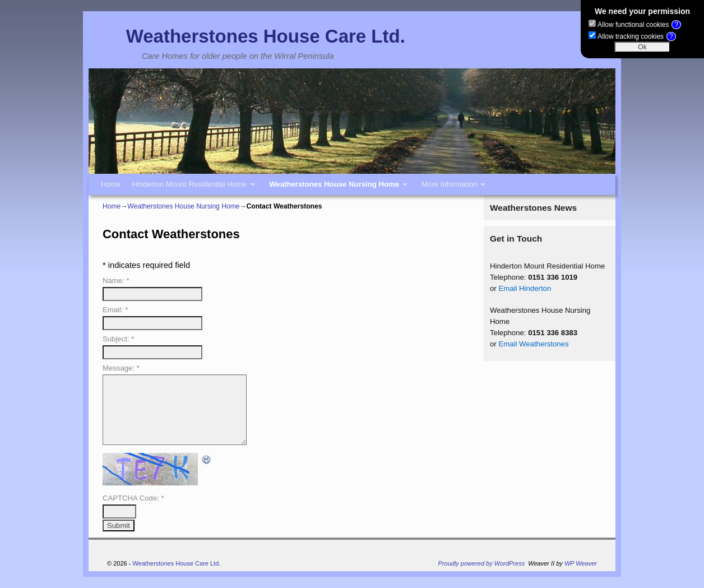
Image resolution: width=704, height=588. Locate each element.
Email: (115, 310)
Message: (121, 368)
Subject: (118, 339)
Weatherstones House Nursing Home (335, 187)
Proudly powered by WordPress (482, 563)
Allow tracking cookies (637, 36)
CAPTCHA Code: (133, 498)
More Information (451, 187)
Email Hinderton (525, 288)
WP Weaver (581, 563)
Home (111, 184)
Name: (116, 281)
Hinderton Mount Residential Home (191, 187)
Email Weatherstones (533, 344)
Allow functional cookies (639, 25)
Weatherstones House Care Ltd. (266, 36)
